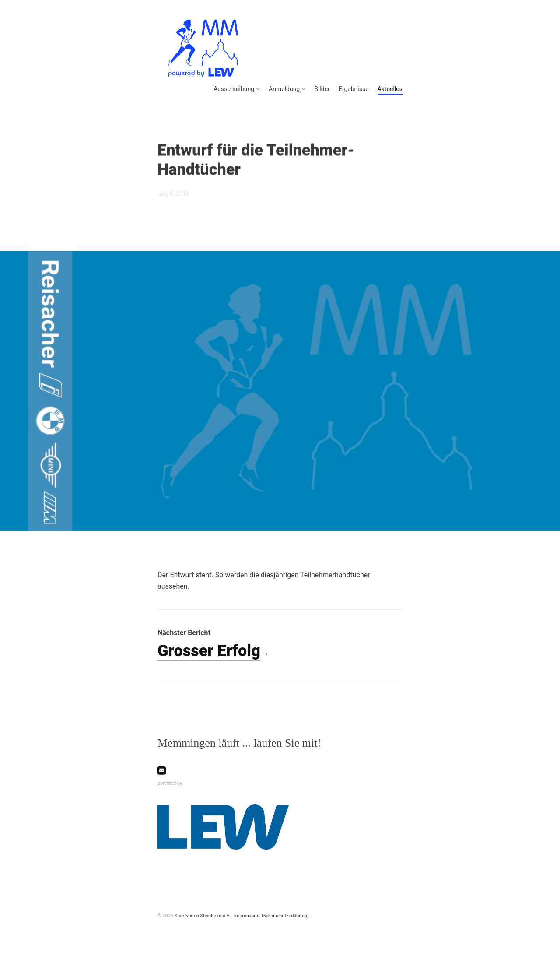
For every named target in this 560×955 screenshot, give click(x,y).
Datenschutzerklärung (285, 916)
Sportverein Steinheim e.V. (203, 916)
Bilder (322, 89)
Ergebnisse (354, 89)
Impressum (246, 916)
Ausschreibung (234, 89)
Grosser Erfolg (209, 651)
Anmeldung (284, 89)
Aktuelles (390, 89)
